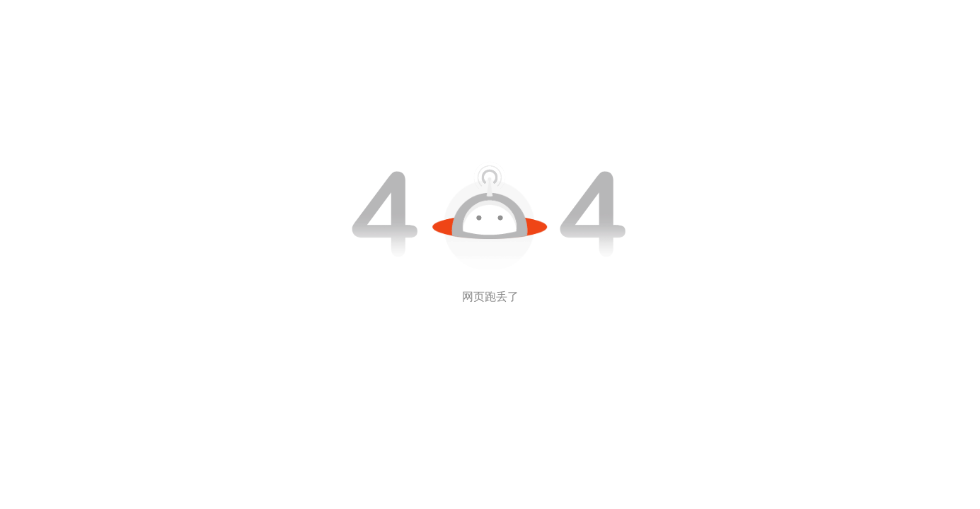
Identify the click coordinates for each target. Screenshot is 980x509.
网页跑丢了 (490, 297)
